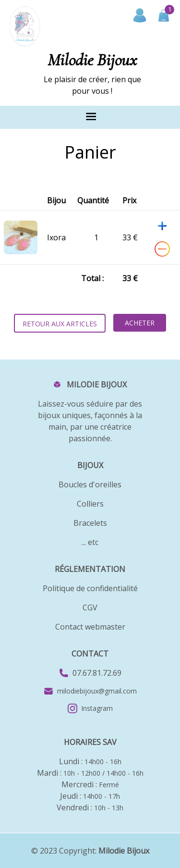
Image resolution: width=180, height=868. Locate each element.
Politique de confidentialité (90, 588)
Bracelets (90, 523)
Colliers (90, 504)
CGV (90, 608)
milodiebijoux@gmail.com (97, 691)
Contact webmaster (90, 627)
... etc (90, 542)
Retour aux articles (60, 324)
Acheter (140, 323)
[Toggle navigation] (90, 115)
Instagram (90, 708)
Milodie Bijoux (124, 851)
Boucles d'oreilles (90, 484)
